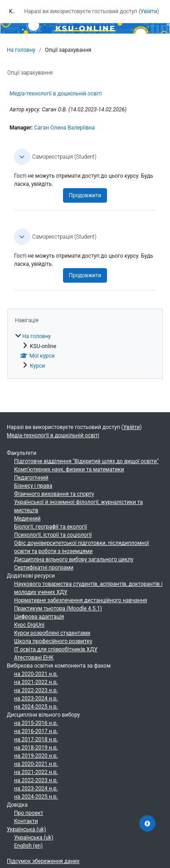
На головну (21, 50)
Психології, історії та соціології (53, 535)
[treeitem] (85, 351)
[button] (22, 157)
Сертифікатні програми (44, 568)
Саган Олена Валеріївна (64, 128)
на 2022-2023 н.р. (36, 690)
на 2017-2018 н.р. (36, 739)
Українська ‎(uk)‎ (26, 829)
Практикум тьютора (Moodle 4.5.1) (58, 609)
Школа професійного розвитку (53, 641)
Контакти (26, 821)
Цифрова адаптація (39, 617)
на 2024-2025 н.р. (36, 707)
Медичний (27, 519)
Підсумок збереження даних (43, 861)
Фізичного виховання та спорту (54, 494)
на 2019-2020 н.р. (36, 756)
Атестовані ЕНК (34, 658)
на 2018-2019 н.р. (36, 748)
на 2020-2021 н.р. (36, 674)
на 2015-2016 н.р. (36, 723)
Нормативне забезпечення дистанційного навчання (80, 600)
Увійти (149, 11)
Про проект (29, 813)
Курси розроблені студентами (52, 633)
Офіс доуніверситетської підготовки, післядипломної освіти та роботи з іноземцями (82, 547)
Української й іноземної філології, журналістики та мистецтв (78, 506)
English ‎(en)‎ (28, 846)
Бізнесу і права (33, 486)
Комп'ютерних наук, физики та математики (69, 469)
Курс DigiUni (29, 625)
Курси (37, 366)
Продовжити (85, 195)
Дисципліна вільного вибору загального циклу (74, 559)
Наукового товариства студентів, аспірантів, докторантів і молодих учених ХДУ (88, 588)
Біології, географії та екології (51, 527)
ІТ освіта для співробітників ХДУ (56, 649)
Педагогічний (31, 478)
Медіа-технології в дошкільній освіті (56, 94)
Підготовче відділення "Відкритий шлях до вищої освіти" (86, 461)
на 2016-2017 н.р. (36, 731)
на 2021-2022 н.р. (36, 682)
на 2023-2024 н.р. (36, 698)
